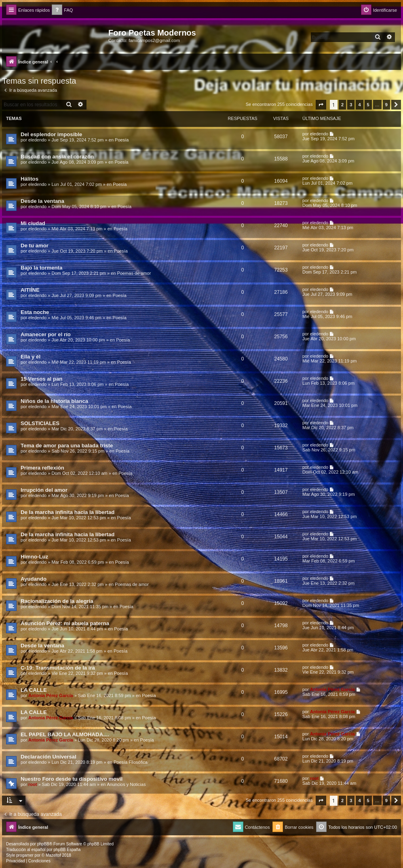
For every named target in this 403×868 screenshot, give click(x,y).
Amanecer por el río (46, 334)
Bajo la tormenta (41, 268)
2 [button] (342, 105)
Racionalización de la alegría (57, 601)
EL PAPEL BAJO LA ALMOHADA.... (65, 734)
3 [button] (351, 105)
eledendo (37, 140)
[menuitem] (62, 10)
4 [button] (359, 105)
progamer (25, 855)
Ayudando (34, 579)
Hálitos (30, 179)
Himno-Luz (34, 557)
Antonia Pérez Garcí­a (51, 695)
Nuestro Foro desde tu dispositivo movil (72, 779)
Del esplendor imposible (51, 134)
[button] (321, 105)
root (33, 784)
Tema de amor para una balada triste (67, 446)
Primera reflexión (42, 468)
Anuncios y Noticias (126, 784)
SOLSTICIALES (40, 423)
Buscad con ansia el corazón (57, 157)
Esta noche (35, 312)
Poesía (122, 140)
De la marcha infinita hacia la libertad (68, 512)
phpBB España (67, 850)
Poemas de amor (134, 273)
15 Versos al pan (41, 379)
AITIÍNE (30, 290)
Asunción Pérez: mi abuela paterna (65, 623)
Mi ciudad (33, 223)
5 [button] (368, 105)
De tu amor (35, 245)
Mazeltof (53, 855)
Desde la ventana (42, 201)
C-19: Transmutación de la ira (58, 668)
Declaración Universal (49, 757)
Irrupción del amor (44, 490)
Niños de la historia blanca (54, 401)
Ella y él (31, 357)
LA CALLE (34, 690)
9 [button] (386, 105)
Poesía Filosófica (131, 762)
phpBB (43, 844)
